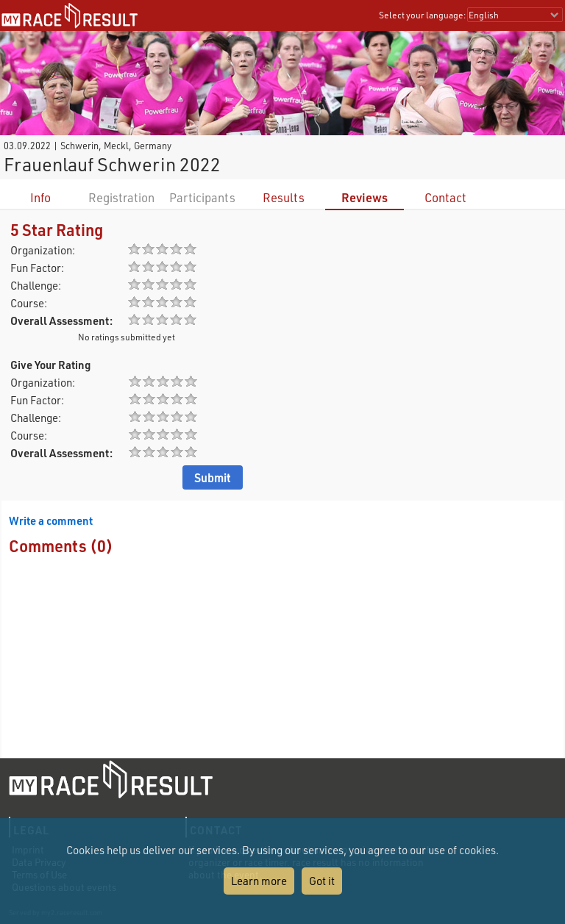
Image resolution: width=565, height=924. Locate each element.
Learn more (259, 881)
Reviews (365, 197)
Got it (322, 881)
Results (284, 197)
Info (40, 197)
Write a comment (51, 520)
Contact (445, 197)
